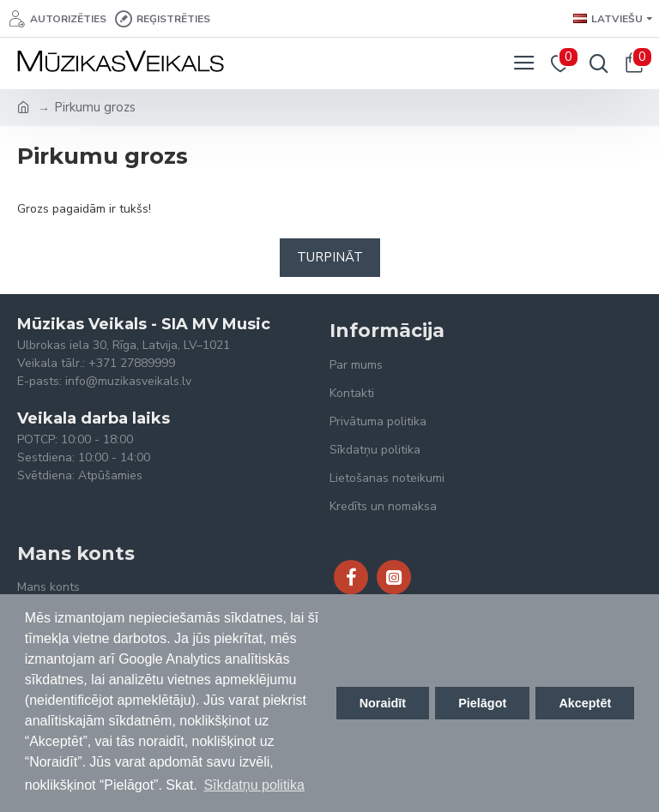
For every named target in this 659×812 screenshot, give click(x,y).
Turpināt (330, 257)
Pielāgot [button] (482, 703)
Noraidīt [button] (383, 703)
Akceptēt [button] (585, 703)
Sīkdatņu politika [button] (254, 785)
